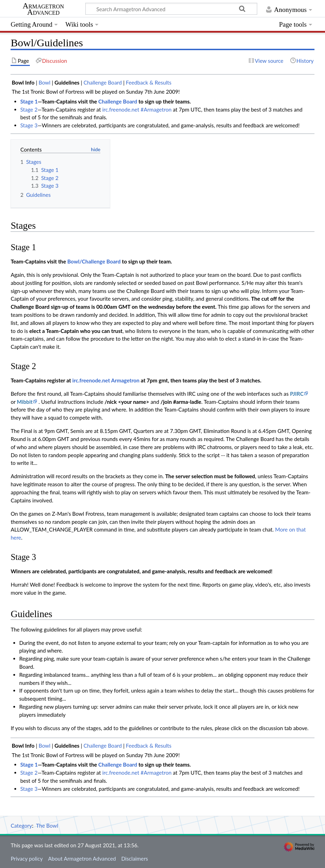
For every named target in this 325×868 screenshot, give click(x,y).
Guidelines (67, 82)
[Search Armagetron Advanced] (171, 9)
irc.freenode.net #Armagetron (137, 109)
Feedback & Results (149, 82)
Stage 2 (29, 109)
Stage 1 (29, 101)
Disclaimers (134, 859)
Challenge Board (103, 82)
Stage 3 (29, 125)
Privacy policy (26, 859)
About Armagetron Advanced (82, 859)
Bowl (45, 82)
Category (21, 826)
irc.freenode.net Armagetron (106, 380)
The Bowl (47, 826)
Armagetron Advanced (44, 9)
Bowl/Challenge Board (94, 261)
